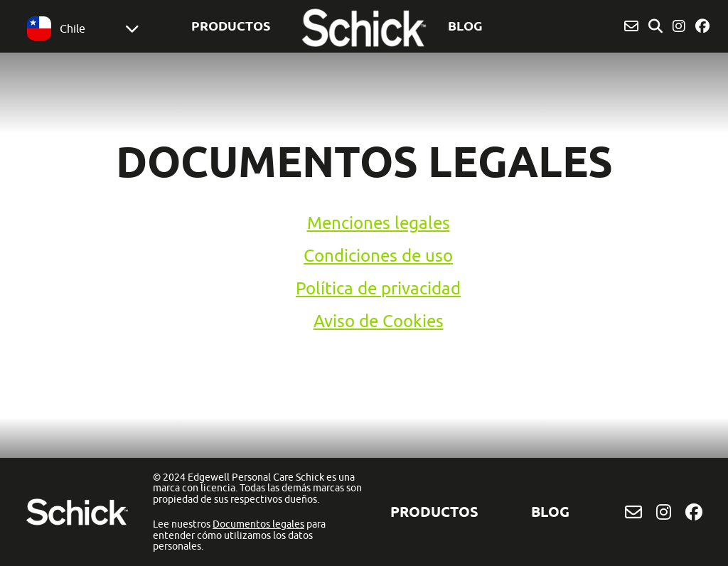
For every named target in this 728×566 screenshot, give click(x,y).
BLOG (465, 26)
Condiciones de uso (378, 255)
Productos (231, 26)
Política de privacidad (378, 288)
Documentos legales (258, 524)
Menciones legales (379, 223)
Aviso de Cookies (379, 321)
